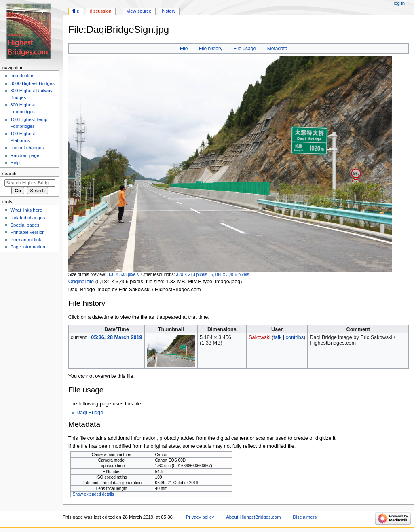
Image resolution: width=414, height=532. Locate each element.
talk (278, 337)
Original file (81, 282)
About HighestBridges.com (253, 517)
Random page (25, 155)
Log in (399, 3)
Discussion (100, 11)
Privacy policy (200, 517)
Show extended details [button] (93, 494)
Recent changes (27, 148)
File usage (245, 49)
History (169, 11)
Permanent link (25, 240)
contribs (295, 337)
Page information (28, 247)
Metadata (277, 49)
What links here (26, 210)
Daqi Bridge (90, 413)
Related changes (27, 218)
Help (15, 163)
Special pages (25, 225)
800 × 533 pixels (123, 274)
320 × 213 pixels (191, 274)
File (184, 49)
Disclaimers (305, 517)
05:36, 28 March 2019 (116, 337)
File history (211, 49)
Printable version (27, 232)
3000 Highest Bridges (32, 83)
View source (139, 11)
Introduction (22, 76)
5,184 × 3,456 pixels (230, 274)
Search (10, 174)
